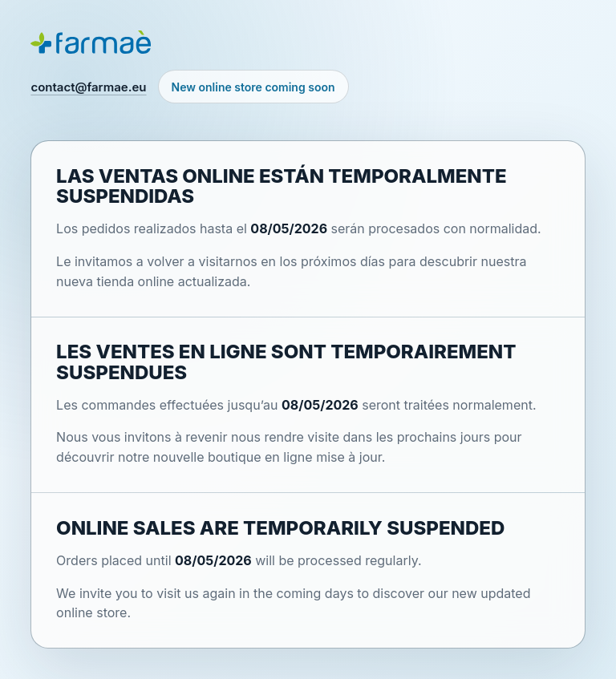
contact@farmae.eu (88, 87)
